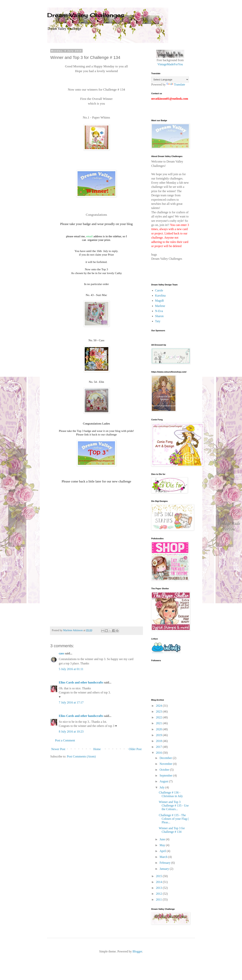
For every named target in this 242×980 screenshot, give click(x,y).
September (166, 775)
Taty (158, 321)
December (166, 758)
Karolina (160, 295)
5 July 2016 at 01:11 (71, 669)
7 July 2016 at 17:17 (71, 702)
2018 (159, 741)
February (165, 863)
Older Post (135, 749)
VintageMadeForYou (170, 64)
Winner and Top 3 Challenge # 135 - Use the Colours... (174, 805)
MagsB (159, 301)
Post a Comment (65, 740)
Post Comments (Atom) (81, 756)
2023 (159, 712)
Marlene (160, 306)
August (164, 781)
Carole (159, 290)
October (165, 770)
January (165, 869)
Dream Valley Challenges (86, 15)
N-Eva (159, 311)
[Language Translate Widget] (170, 80)
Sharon (159, 316)
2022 (159, 717)
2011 (159, 899)
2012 (159, 894)
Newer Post (58, 749)
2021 (159, 723)
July (162, 787)
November (166, 764)
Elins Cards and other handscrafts (81, 682)
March (164, 857)
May (163, 845)
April (163, 851)
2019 (159, 735)
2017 (159, 747)
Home (97, 749)
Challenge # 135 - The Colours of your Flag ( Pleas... (174, 819)
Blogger (137, 951)
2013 (159, 888)
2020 (159, 729)
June (163, 839)
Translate (176, 84)
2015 (159, 876)
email (89, 236)
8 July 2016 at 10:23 (71, 732)
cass (61, 653)
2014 (159, 882)
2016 (159, 753)
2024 (159, 706)
